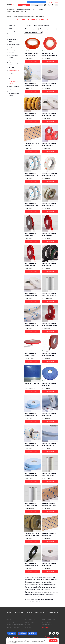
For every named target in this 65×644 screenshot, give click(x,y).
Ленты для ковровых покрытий (48, 29)
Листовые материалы (14, 37)
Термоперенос (12, 34)
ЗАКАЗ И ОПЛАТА (19, 612)
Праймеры (12, 73)
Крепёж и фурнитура (14, 86)
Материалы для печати (14, 31)
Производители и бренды (23, 9)
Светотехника (12, 60)
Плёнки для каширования (31, 29)
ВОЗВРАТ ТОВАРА (39, 612)
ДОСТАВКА (29, 612)
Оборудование (12, 47)
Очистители (12, 79)
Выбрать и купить (32, 61)
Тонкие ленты (28, 26)
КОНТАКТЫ (10, 614)
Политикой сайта (28, 641)
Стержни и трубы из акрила (13, 40)
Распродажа (12, 25)
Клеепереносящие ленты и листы (33, 32)
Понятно (53, 641)
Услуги (34, 9)
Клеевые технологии (24, 17)
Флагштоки (11, 53)
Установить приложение (36, 2)
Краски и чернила (13, 50)
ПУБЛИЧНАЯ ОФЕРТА (52, 612)
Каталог (15, 17)
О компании (11, 9)
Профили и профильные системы (15, 56)
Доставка (16, 11)
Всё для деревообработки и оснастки (14, 94)
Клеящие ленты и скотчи (14, 83)
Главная (9, 17)
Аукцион (11, 28)
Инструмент (12, 68)
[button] (8, 31)
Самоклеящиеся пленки (15, 44)
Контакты (24, 11)
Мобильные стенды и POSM (14, 64)
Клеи (10, 76)
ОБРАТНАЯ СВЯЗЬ (51, 638)
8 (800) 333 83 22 (53, 2)
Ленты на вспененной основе (42, 26)
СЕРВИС (9, 612)
